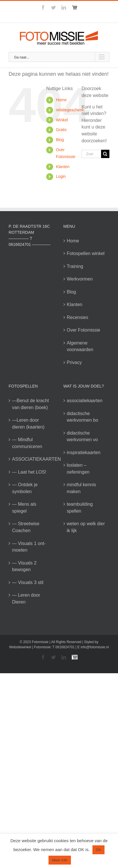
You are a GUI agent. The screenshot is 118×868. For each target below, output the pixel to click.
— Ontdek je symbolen (25, 488)
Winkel (62, 120)
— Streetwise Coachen (26, 527)
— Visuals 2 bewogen (24, 566)
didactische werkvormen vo (82, 436)
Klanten (63, 167)
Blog (60, 140)
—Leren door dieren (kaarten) (28, 424)
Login (61, 176)
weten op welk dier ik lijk (86, 527)
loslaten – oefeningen (78, 469)
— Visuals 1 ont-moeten (29, 547)
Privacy (74, 362)
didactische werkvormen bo (83, 417)
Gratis (61, 130)
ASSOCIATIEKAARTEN (32, 459)
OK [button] (99, 850)
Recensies (78, 317)
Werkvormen (80, 279)
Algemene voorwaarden (80, 346)
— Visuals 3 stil (28, 582)
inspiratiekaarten (84, 453)
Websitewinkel (20, 647)
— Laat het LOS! (29, 472)
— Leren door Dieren (26, 599)
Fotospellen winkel (86, 253)
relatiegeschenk (70, 110)
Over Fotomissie (84, 330)
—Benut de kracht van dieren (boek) (30, 404)
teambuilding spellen (80, 508)
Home (61, 100)
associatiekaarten (85, 401)
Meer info (60, 860)
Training (75, 266)
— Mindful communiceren (27, 443)
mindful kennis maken (82, 488)
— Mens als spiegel (24, 508)
